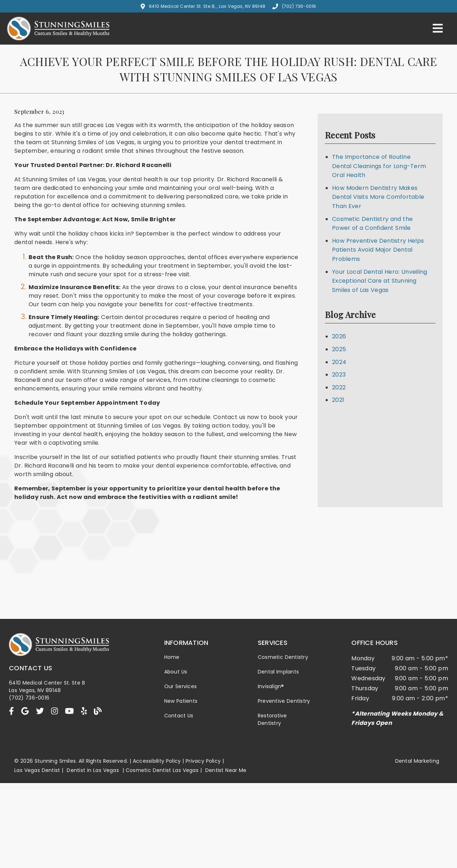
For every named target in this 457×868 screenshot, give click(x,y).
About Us (176, 672)
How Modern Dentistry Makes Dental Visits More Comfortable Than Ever (378, 197)
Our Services (181, 686)
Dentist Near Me (226, 770)
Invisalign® (271, 686)
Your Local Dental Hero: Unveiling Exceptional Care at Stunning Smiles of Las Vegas (380, 281)
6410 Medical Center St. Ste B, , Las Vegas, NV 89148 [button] (203, 6)
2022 (339, 387)
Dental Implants (278, 672)
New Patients (181, 701)
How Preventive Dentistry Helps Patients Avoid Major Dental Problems (378, 250)
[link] (58, 38)
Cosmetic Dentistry (283, 657)
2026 (339, 336)
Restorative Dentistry (272, 719)
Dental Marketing (417, 761)
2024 (339, 362)
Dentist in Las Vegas (93, 770)
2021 (338, 400)
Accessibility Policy (157, 761)
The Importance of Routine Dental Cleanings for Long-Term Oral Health (379, 166)
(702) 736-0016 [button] (294, 6)
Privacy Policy (203, 761)
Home (172, 657)
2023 (339, 375)
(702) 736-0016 (29, 698)
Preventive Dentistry (284, 701)
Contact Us (179, 716)
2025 (339, 349)
